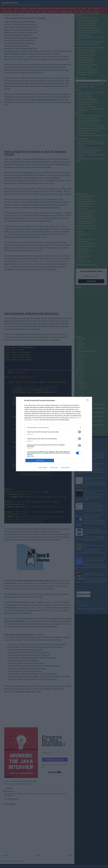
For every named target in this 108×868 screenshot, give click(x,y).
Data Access (54, 467)
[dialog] (54, 434)
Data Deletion (43, 467)
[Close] (88, 401)
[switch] (79, 432)
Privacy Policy (65, 467)
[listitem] (54, 427)
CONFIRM (40, 461)
